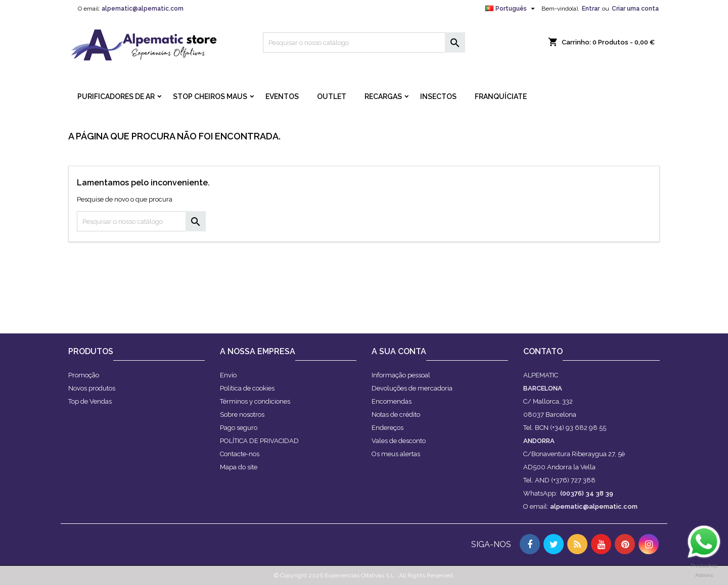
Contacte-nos (240, 454)
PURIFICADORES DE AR (116, 96)
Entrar (591, 9)
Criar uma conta (635, 9)
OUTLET (332, 96)
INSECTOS (438, 96)
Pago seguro (239, 428)
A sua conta (399, 351)
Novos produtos (92, 388)
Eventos (282, 96)
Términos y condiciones (255, 401)
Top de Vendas (90, 401)
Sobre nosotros (242, 415)
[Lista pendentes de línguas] (511, 9)
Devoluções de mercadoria (412, 388)
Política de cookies (247, 388)
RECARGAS (383, 96)
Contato (543, 351)
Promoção (84, 375)
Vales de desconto (399, 441)
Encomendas (392, 401)
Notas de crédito (396, 415)
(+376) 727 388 (573, 480)
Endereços (388, 428)
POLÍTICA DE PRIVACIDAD (259, 441)
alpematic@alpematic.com (143, 9)
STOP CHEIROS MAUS (210, 96)
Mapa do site (239, 467)
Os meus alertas (396, 454)
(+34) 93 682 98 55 (578, 428)
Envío (228, 375)
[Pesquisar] (364, 42)
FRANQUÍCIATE (501, 96)
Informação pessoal (401, 375)
